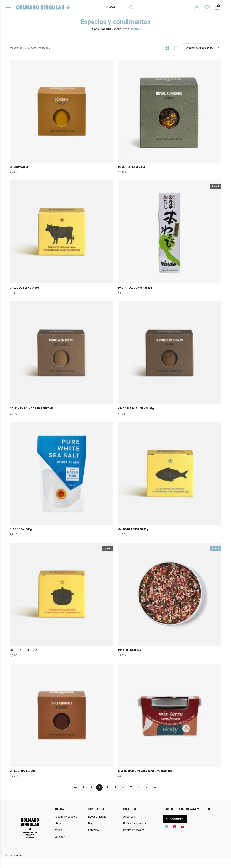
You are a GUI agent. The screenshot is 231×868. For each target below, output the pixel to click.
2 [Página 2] (91, 788)
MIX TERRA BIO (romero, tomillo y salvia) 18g (145, 771)
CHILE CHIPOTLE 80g (23, 771)
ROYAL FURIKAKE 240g (132, 167)
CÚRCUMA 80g (19, 167)
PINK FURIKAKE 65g (130, 650)
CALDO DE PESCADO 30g (133, 529)
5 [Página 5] (115, 788)
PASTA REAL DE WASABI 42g (135, 288)
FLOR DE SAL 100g (21, 529)
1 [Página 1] (83, 788)
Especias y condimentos (115, 29)
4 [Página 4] (107, 788)
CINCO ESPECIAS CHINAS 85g (136, 409)
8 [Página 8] (139, 788)
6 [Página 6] (123, 788)
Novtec (19, 855)
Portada (94, 29)
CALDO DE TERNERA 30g (25, 288)
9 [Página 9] (147, 788)
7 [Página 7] (131, 788)
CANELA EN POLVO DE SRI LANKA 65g (32, 409)
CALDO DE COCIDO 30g (24, 650)
